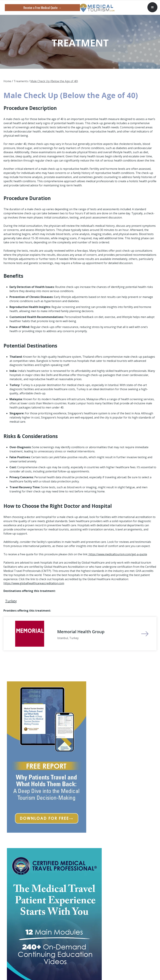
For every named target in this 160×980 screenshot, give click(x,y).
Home (7, 81)
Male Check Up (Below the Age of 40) (54, 81)
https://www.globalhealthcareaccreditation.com (34, 583)
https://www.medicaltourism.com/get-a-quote (118, 554)
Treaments (21, 81)
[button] (152, 7)
